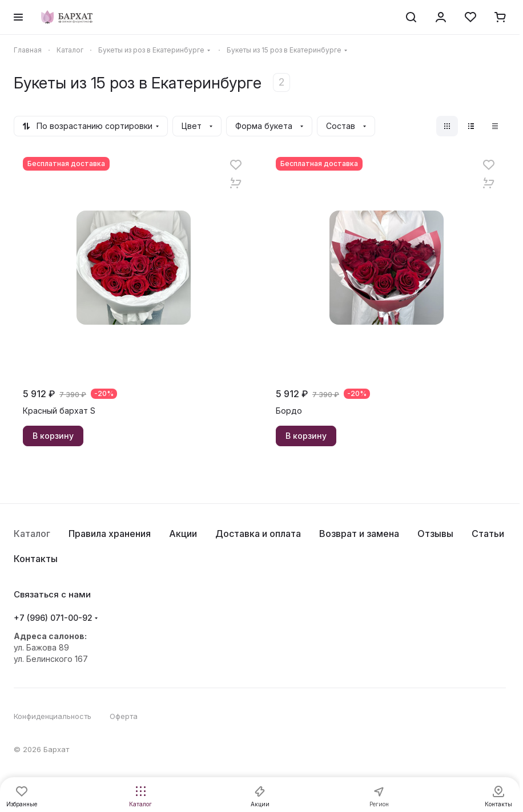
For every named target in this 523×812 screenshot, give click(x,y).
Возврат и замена (359, 534)
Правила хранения (110, 534)
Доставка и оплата (258, 534)
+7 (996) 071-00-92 (53, 618)
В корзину (53, 436)
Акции (183, 534)
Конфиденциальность (53, 716)
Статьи (488, 534)
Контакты (36, 559)
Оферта (124, 716)
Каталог (32, 534)
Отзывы (435, 534)
